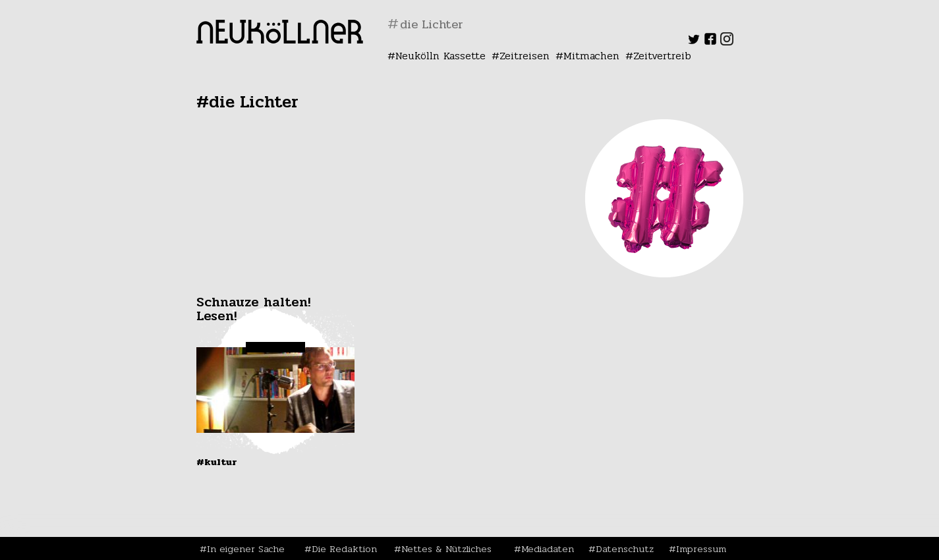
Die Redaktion (344, 549)
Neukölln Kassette (441, 56)
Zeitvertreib (662, 56)
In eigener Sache (246, 549)
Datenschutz (625, 549)
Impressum (701, 549)
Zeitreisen (525, 56)
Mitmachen (591, 56)
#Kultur (217, 462)
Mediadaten (548, 549)
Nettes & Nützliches (446, 549)
